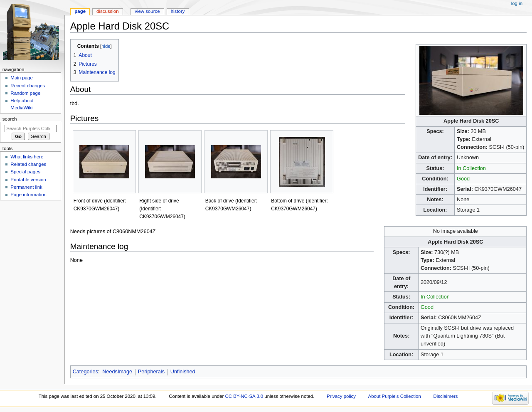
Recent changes (28, 86)
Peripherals (151, 372)
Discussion (107, 11)
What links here (27, 157)
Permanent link (26, 187)
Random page (25, 93)
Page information (28, 195)
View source (147, 11)
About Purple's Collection (395, 396)
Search (10, 119)
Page (80, 11)
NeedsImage (117, 372)
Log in (517, 3)
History (178, 11)
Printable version (28, 180)
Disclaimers (446, 396)
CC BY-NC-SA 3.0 (244, 396)
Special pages (25, 172)
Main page (22, 78)
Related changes (28, 164)
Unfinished (183, 372)
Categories (85, 372)
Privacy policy (341, 396)
